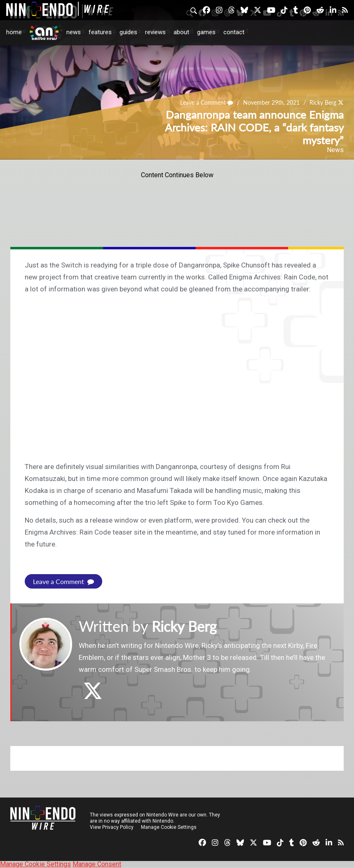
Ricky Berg (323, 103)
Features (100, 32)
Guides (128, 32)
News (74, 32)
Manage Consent (97, 864)
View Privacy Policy (112, 827)
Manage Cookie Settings (169, 827)
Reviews (155, 32)
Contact (234, 32)
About (181, 32)
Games (206, 32)
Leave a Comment (207, 103)
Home (14, 32)
